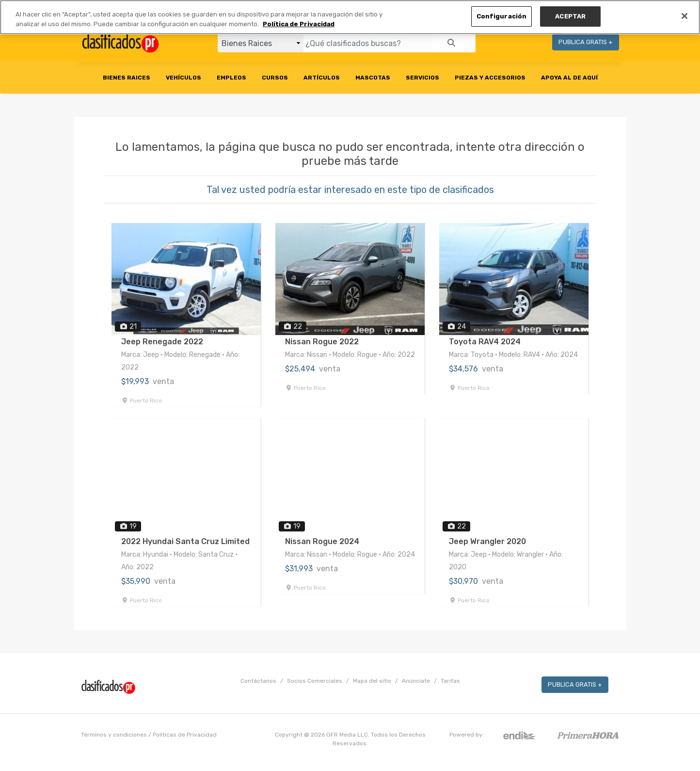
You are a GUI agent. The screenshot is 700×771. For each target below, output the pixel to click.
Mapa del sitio (372, 681)
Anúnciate (416, 681)
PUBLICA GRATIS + (586, 42)
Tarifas (450, 681)
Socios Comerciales (315, 681)
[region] (350, 17)
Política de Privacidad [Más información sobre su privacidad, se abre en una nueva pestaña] (299, 24)
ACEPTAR (570, 16)
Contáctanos (258, 681)
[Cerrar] (684, 16)
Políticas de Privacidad (185, 735)
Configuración (502, 16)
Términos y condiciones (114, 735)
